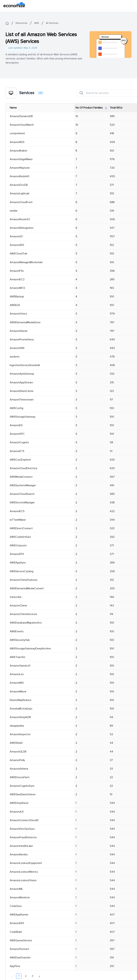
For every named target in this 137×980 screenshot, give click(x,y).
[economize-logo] (14, 5)
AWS (37, 23)
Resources (21, 23)
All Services (52, 23)
